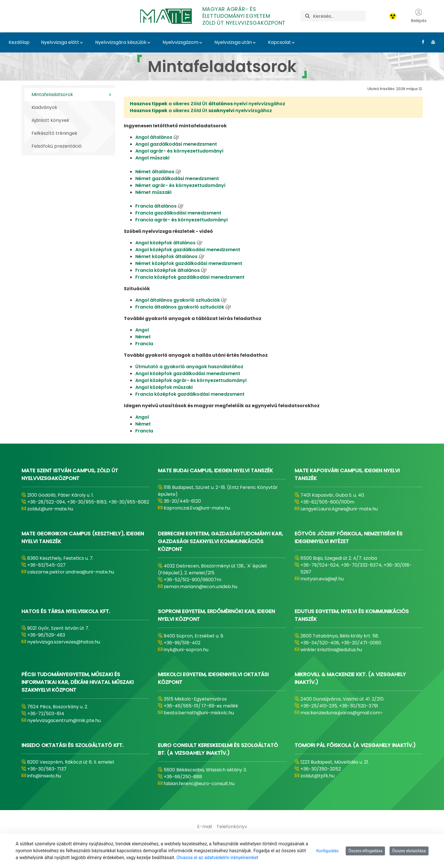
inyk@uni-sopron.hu (186, 650)
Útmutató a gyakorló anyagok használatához (189, 367)
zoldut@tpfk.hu (317, 776)
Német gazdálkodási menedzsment (177, 179)
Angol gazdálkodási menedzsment (176, 144)
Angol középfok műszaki (164, 387)
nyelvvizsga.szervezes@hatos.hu (64, 642)
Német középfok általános (167, 257)
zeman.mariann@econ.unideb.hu (201, 587)
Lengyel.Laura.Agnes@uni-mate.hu (339, 509)
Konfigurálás (327, 851)
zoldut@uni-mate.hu (50, 509)
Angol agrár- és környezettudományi (179, 151)
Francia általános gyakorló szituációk (180, 307)
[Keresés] (339, 16)
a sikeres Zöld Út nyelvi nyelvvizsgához (208, 104)
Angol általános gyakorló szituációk (178, 300)
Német (143, 337)
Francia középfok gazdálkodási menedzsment (190, 277)
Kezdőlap (19, 42)
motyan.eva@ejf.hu (322, 579)
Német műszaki (153, 192)
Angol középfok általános (165, 243)
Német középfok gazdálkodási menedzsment (189, 263)
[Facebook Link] (421, 42)
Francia (144, 344)
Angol (142, 330)
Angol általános (154, 137)
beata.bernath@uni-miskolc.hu (199, 713)
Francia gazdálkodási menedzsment (178, 213)
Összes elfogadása (365, 851)
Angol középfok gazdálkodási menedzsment (188, 250)
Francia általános (156, 206)
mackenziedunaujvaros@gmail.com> (342, 713)
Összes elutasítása (409, 851)
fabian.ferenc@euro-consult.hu (199, 784)
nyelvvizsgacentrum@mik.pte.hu (64, 720)
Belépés (419, 16)
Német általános (155, 172)
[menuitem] (205, 827)
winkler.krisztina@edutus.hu (331, 650)
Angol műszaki (152, 158)
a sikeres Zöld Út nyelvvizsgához (201, 111)
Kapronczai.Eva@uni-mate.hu (197, 508)
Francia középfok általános (168, 270)
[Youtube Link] (431, 42)
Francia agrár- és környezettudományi (181, 220)
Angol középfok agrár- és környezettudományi (191, 380)
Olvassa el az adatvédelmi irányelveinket (217, 858)
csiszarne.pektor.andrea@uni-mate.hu (71, 572)
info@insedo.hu (44, 776)
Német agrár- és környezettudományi (180, 185)
